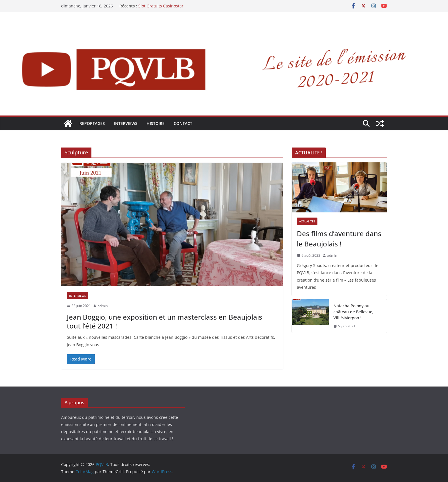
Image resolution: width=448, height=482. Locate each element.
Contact (183, 123)
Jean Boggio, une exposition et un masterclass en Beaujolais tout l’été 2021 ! (165, 321)
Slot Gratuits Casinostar (161, 6)
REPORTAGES (92, 123)
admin (103, 306)
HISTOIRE (156, 123)
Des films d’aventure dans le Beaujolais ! (339, 239)
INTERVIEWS (126, 123)
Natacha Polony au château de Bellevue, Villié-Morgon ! (353, 312)
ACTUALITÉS (307, 221)
